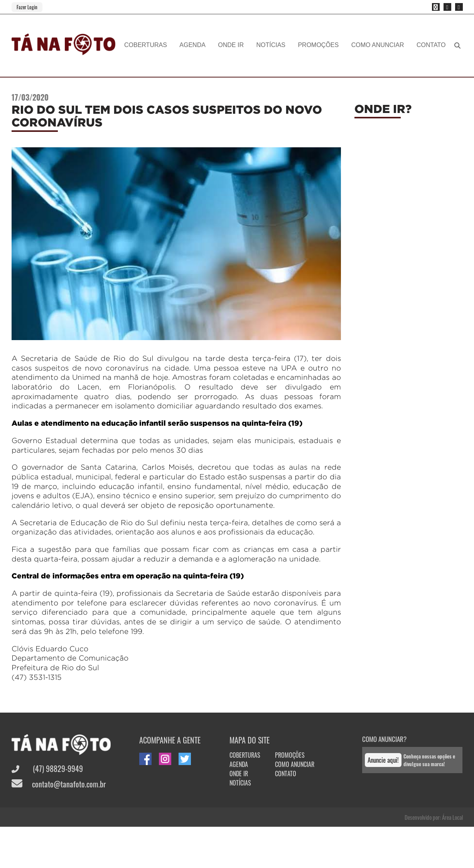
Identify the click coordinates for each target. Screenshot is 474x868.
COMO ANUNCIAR (378, 45)
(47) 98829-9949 (47, 769)
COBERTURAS (146, 45)
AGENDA (192, 45)
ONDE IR (231, 45)
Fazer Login (27, 7)
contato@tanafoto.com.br (59, 784)
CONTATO (431, 45)
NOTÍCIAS (271, 45)
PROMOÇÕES (318, 45)
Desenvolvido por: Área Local (434, 817)
